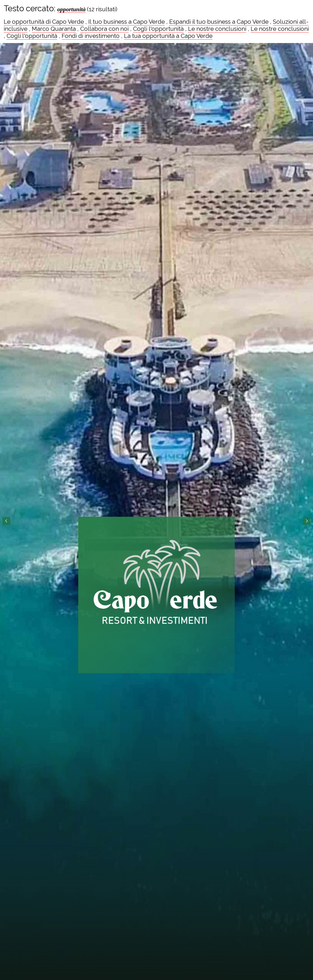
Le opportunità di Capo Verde (44, 22)
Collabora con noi (104, 29)
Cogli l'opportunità (158, 29)
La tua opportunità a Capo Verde (168, 36)
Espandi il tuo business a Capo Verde (219, 22)
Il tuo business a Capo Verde (127, 22)
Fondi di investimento (91, 36)
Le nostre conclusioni (217, 29)
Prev (6, 521)
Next (307, 521)
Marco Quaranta (54, 29)
